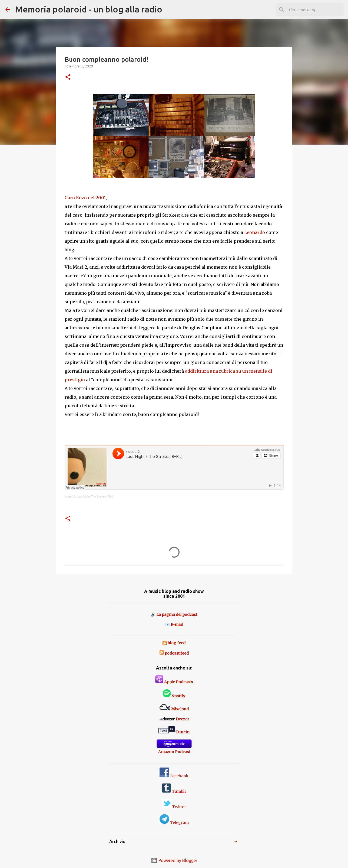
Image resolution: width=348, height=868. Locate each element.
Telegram (174, 823)
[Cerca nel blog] (315, 9)
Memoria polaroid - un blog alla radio (89, 9)
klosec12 (70, 497)
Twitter (174, 807)
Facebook (174, 776)
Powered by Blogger (174, 860)
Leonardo (255, 232)
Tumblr (174, 791)
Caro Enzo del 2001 (85, 198)
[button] (68, 77)
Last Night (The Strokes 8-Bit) (95, 497)
